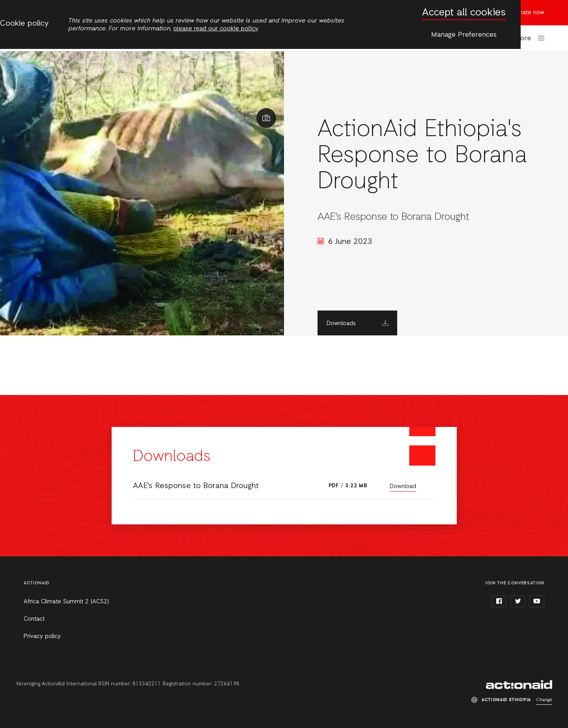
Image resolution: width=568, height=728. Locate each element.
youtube (537, 601)
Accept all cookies (464, 13)
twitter (518, 601)
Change (544, 700)
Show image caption (266, 118)
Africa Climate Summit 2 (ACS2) (66, 602)
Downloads (341, 324)
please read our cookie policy (216, 29)
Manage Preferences (464, 35)
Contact (34, 619)
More (523, 38)
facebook (499, 601)
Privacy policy (42, 636)
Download (403, 487)
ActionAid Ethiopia (519, 685)
